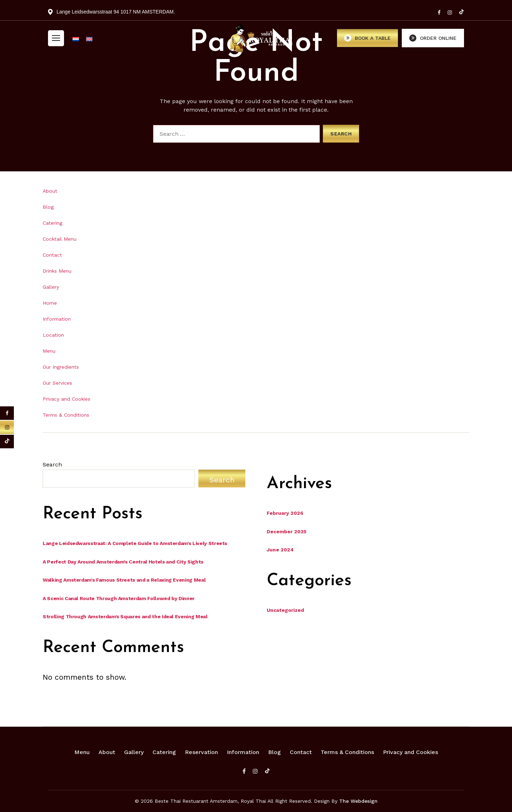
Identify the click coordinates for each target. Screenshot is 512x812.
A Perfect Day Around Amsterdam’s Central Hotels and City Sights (123, 562)
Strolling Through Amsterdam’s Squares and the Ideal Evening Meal (125, 616)
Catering (52, 223)
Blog (48, 207)
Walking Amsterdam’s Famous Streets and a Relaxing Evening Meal (124, 580)
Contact (52, 255)
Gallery (51, 287)
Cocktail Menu (60, 239)
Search (52, 464)
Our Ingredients (61, 367)
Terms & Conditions (66, 415)
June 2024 (280, 550)
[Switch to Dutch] (76, 41)
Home (50, 303)
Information (57, 319)
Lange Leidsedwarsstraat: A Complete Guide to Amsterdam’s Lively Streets (135, 543)
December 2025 (287, 531)
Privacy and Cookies (66, 399)
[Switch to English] (89, 41)
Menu (49, 351)
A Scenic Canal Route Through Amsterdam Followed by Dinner (119, 598)
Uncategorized (285, 610)
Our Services (57, 383)
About (50, 191)
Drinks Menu (57, 271)
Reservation (201, 752)
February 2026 (285, 513)
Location (53, 335)
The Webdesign (358, 801)
